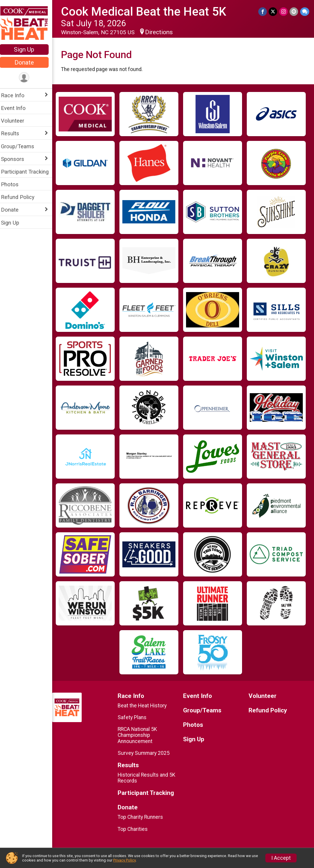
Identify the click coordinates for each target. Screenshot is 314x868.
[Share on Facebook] (263, 12)
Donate (28, 62)
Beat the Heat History (145, 706)
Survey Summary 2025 (147, 753)
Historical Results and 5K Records (149, 778)
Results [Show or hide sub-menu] (14, 133)
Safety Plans (135, 717)
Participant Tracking (29, 172)
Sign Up (28, 50)
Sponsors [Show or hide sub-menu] (16, 159)
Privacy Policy (124, 860)
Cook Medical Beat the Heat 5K (147, 12)
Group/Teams (21, 146)
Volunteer (16, 121)
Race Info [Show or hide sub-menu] (17, 95)
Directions (163, 32)
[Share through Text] (305, 12)
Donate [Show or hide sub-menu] (14, 210)
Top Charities (136, 829)
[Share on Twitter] (273, 12)
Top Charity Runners (143, 817)
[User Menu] (28, 78)
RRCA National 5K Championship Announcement (140, 735)
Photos (14, 184)
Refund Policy (22, 197)
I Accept (281, 858)
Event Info (17, 108)
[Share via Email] (294, 12)
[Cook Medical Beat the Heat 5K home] (28, 23)
